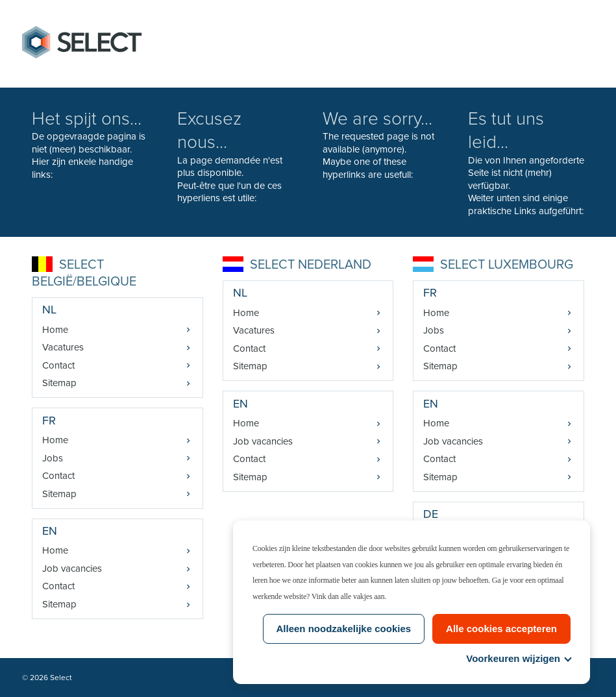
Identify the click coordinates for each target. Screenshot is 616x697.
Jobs (53, 458)
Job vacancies (72, 569)
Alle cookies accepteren (501, 629)
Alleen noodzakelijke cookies (344, 629)
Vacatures (63, 347)
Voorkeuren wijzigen (518, 658)
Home (55, 330)
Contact (58, 365)
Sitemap (59, 383)
